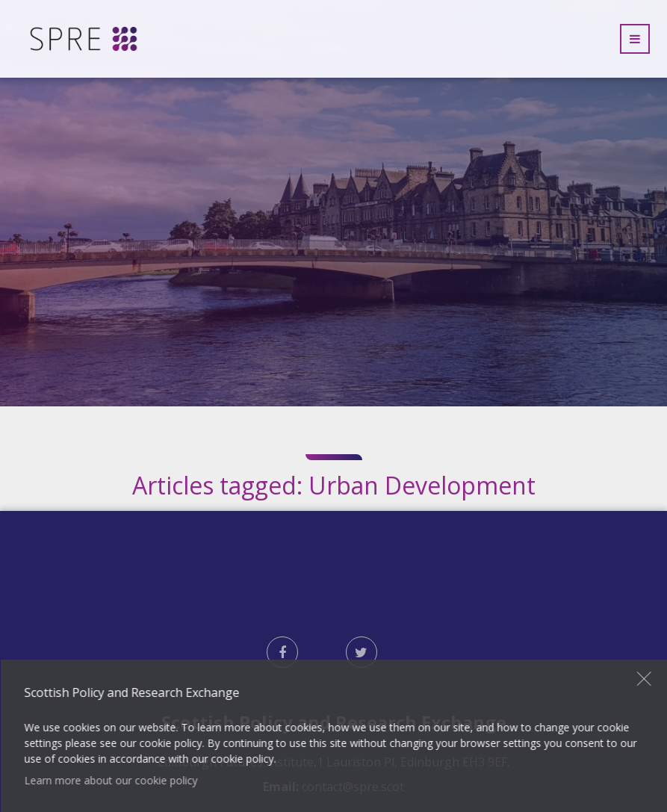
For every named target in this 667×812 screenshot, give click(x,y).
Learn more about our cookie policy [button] (111, 780)
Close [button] (645, 678)
